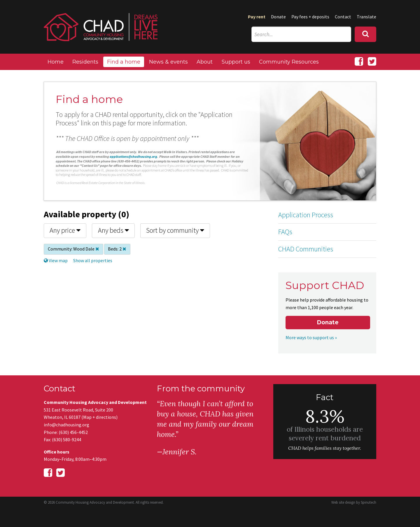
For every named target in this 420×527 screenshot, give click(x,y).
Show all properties (93, 260)
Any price (65, 230)
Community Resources (289, 62)
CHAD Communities (306, 249)
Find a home (124, 62)
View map (56, 260)
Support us (236, 62)
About (205, 62)
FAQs (285, 232)
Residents (85, 62)
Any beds (113, 230)
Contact (343, 17)
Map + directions (100, 417)
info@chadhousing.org (66, 425)
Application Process (306, 215)
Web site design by (354, 502)
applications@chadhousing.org (133, 156)
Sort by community (175, 230)
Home (56, 62)
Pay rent (257, 17)
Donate (278, 17)
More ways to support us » (311, 337)
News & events (168, 62)
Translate (366, 17)
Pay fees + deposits (310, 17)
